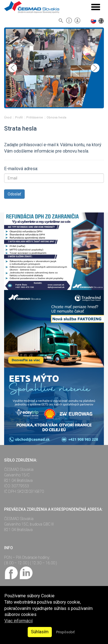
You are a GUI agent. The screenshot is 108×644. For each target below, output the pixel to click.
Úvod (8, 118)
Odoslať (14, 194)
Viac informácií (19, 621)
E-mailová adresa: (21, 169)
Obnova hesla (56, 118)
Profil (19, 118)
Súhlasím (40, 632)
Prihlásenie (35, 118)
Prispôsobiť (65, 632)
